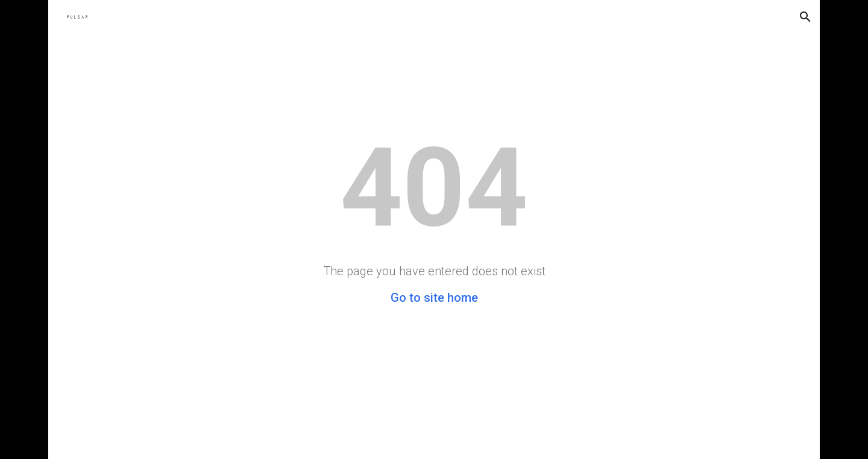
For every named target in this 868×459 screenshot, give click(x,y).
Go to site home (434, 298)
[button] (805, 17)
